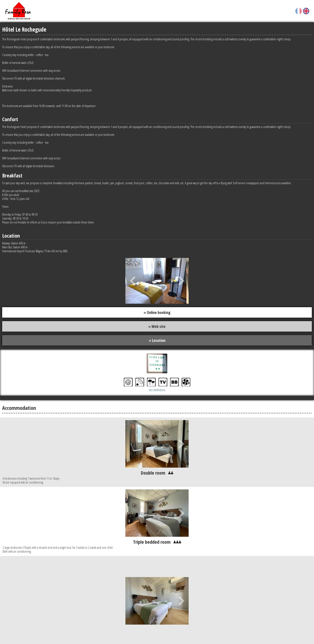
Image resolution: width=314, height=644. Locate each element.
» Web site (157, 327)
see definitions (157, 390)
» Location (157, 341)
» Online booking (157, 312)
